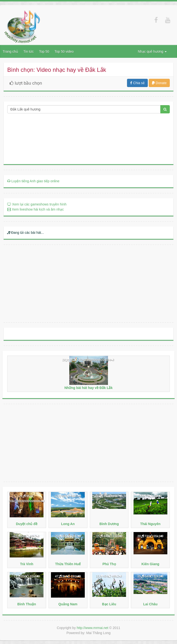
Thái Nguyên (150, 524)
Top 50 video (64, 51)
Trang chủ (10, 51)
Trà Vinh (27, 564)
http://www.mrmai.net (93, 628)
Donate (159, 83)
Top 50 (44, 51)
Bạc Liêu (109, 604)
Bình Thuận (27, 604)
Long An (68, 524)
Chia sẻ (137, 83)
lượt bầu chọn (25, 83)
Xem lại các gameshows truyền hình (37, 204)
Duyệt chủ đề (27, 524)
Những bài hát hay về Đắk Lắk (88, 388)
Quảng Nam (68, 604)
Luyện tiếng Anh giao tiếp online (33, 181)
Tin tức (29, 51)
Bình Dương (109, 524)
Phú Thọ (109, 564)
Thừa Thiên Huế (68, 564)
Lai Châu (150, 604)
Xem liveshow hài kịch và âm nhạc (35, 209)
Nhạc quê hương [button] (152, 51)
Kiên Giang (150, 564)
